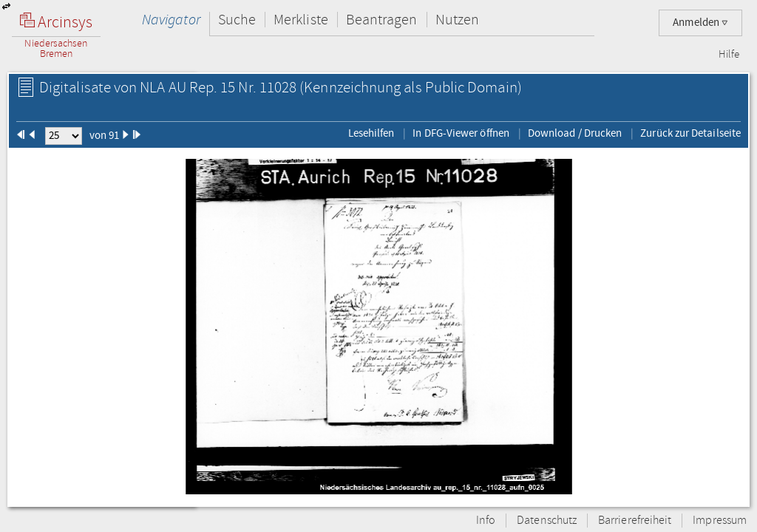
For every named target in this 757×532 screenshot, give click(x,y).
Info (486, 521)
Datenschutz (547, 521)
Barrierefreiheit (635, 521)
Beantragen (382, 20)
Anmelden (700, 23)
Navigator (171, 20)
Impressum (720, 521)
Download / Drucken (575, 133)
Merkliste (301, 20)
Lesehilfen (371, 133)
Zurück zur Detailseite (690, 133)
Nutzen (457, 20)
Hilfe (729, 55)
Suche (237, 20)
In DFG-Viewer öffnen (461, 133)
